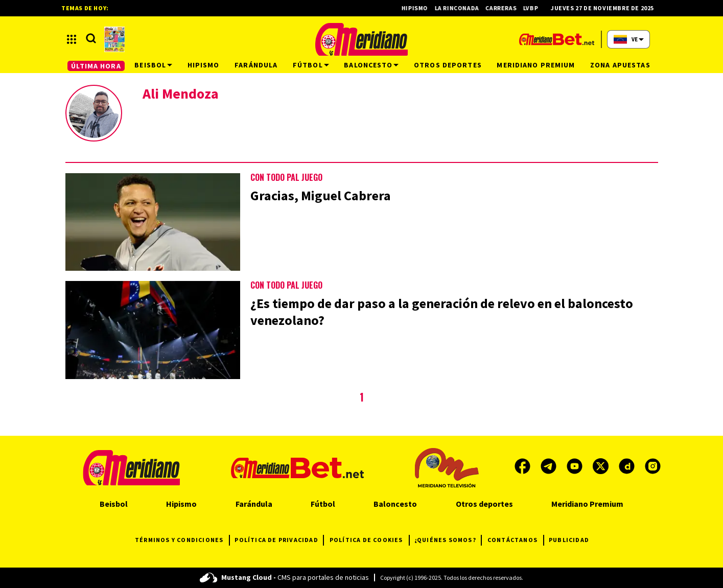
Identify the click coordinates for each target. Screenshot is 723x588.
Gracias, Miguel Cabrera (321, 195)
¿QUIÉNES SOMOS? (448, 540)
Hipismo (419, 8)
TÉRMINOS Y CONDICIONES (182, 540)
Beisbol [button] (153, 65)
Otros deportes (484, 504)
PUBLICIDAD (569, 540)
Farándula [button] (256, 65)
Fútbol (323, 504)
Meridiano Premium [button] (536, 65)
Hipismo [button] (204, 65)
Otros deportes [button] (448, 65)
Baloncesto (395, 504)
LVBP (534, 8)
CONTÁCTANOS (516, 540)
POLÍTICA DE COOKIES (369, 540)
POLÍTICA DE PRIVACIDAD (279, 540)
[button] (72, 39)
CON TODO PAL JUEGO (286, 177)
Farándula (254, 504)
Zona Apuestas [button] (620, 65)
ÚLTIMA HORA (96, 66)
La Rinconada (461, 8)
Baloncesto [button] (371, 65)
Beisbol (114, 504)
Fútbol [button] (311, 65)
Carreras (505, 8)
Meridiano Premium (587, 504)
